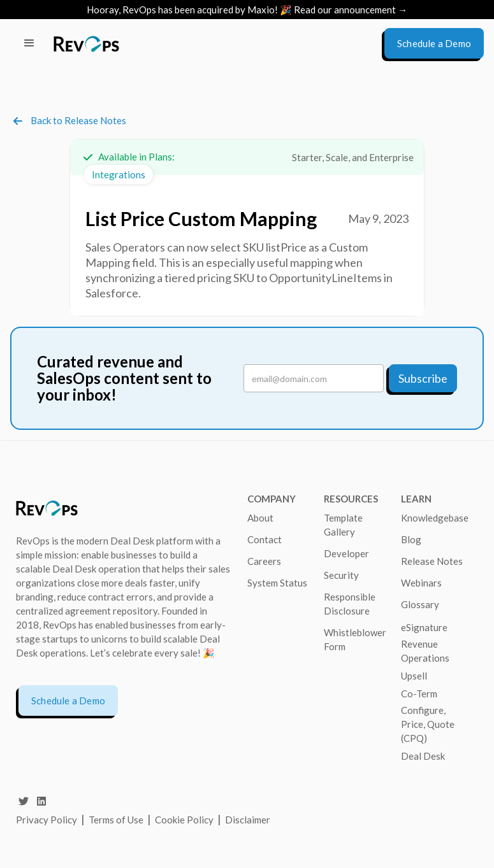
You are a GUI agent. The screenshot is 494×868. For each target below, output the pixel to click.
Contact (265, 539)
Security (341, 575)
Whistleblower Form (355, 639)
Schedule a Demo (68, 701)
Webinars (421, 583)
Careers (264, 561)
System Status (277, 583)
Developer (346, 553)
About (260, 518)
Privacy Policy (47, 820)
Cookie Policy (184, 820)
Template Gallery (343, 525)
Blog (411, 539)
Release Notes (432, 561)
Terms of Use (117, 820)
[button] (29, 43)
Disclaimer (248, 820)
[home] (86, 44)
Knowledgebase (435, 518)
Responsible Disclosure (350, 604)
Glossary (420, 604)
